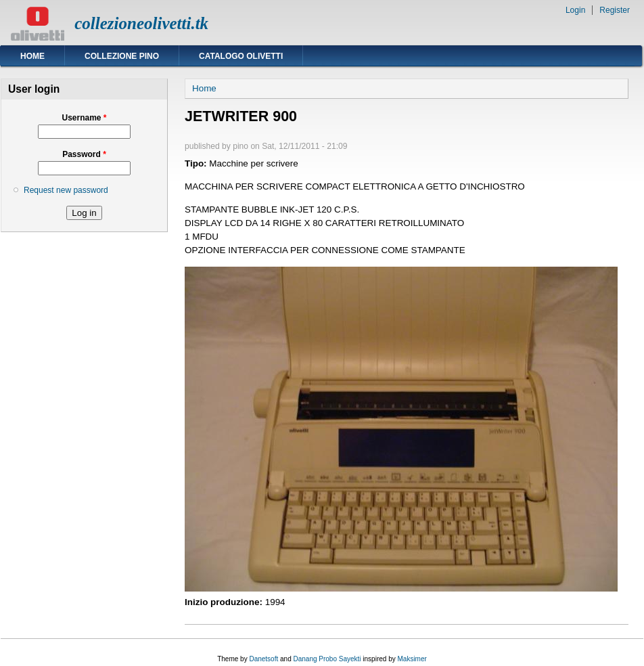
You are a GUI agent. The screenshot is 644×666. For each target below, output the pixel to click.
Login (575, 10)
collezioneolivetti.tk (141, 23)
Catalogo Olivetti (241, 56)
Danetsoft (263, 659)
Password (84, 154)
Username (84, 118)
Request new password (66, 190)
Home (32, 56)
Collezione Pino (122, 56)
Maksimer (412, 659)
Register (615, 10)
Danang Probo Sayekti (327, 659)
